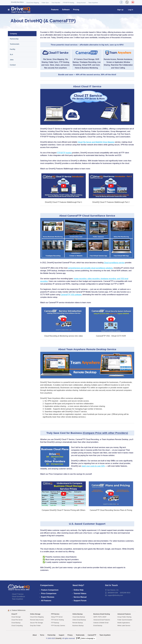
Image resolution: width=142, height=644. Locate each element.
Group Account (81, 3)
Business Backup (78, 626)
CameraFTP (62, 21)
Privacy (70, 635)
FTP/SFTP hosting (64, 153)
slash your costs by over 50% (93, 466)
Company (13, 34)
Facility (13, 49)
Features (55, 10)
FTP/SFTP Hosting (68, 3)
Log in (131, 10)
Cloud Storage (16, 617)
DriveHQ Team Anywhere (50, 398)
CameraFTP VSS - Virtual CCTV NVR (111, 336)
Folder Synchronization (125, 620)
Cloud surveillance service (114, 263)
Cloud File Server (17, 620)
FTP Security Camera (58, 626)
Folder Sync (45, 3)
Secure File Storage (36, 623)
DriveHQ (58, 638)
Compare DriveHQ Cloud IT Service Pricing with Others (64, 510)
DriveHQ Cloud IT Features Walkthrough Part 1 (63, 202)
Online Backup (77, 614)
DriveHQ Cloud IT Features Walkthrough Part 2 (111, 202)
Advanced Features (124, 614)
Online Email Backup (79, 620)
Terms (42, 635)
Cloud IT (14, 614)
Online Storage (35, 614)
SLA (11, 54)
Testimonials (15, 44)
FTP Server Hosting (57, 620)
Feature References (19, 610)
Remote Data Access (37, 620)
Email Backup (98, 626)
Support (61, 635)
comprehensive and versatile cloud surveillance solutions (90, 268)
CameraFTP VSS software (71, 295)
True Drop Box (56, 3)
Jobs (12, 60)
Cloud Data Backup (79, 617)
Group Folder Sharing (124, 617)
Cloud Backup (16, 623)
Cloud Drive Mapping (33, 3)
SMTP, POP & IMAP (100, 617)
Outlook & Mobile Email (101, 623)
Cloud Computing (17, 626)
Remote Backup (78, 623)
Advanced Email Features (102, 620)
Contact (13, 65)
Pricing (76, 10)
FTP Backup (55, 623)
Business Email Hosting (102, 614)
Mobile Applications (124, 623)
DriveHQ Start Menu (17, 2)
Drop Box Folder (35, 626)
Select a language (86, 638)
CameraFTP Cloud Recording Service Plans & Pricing (111, 510)
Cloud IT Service (18, 594)
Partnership (14, 39)
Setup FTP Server (57, 617)
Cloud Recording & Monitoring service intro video (64, 336)
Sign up (120, 10)
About (35, 635)
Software (66, 10)
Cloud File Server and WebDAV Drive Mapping (96, 142)
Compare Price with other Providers (105, 433)
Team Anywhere (93, 3)
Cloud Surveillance (18, 597)
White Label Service (124, 626)
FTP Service (55, 614)
